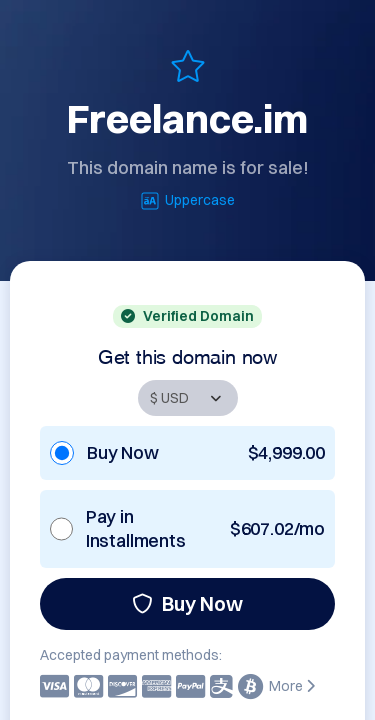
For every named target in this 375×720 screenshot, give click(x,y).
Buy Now (187, 603)
